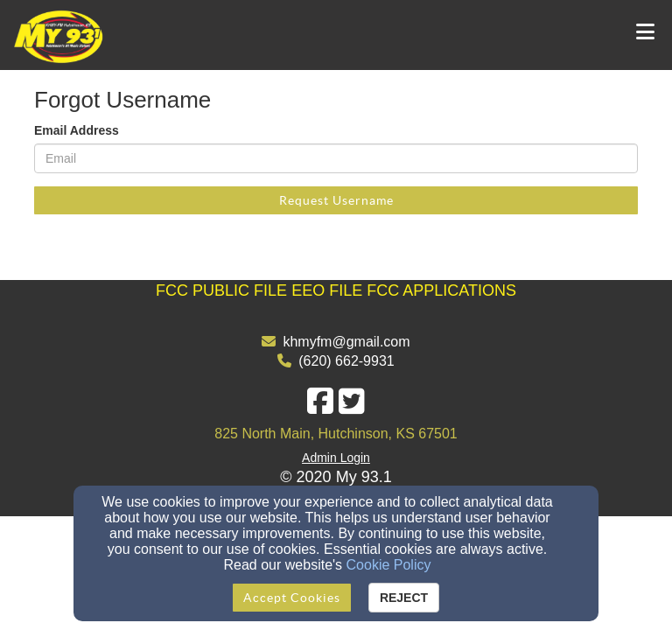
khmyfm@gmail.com (346, 342)
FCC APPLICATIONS (441, 290)
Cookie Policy (389, 565)
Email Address (77, 130)
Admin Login (336, 458)
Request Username (336, 200)
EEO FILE (327, 290)
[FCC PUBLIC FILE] (221, 290)
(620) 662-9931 (346, 361)
